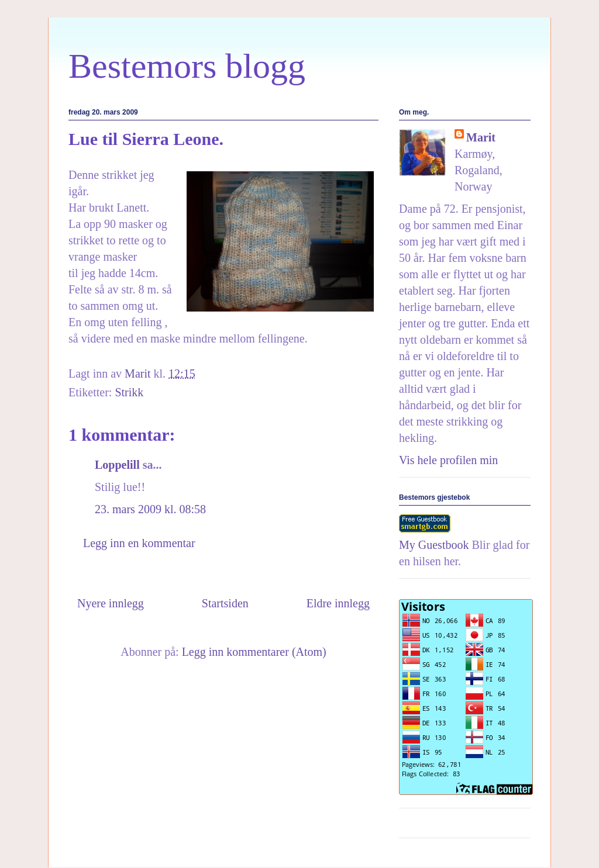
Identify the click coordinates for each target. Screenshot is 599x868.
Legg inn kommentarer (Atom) (254, 652)
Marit (481, 137)
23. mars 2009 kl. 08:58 (150, 509)
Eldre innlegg (338, 603)
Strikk (129, 392)
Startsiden (225, 603)
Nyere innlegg (111, 603)
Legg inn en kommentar (139, 543)
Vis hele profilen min (448, 460)
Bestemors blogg (187, 66)
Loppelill (117, 465)
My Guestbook (434, 545)
